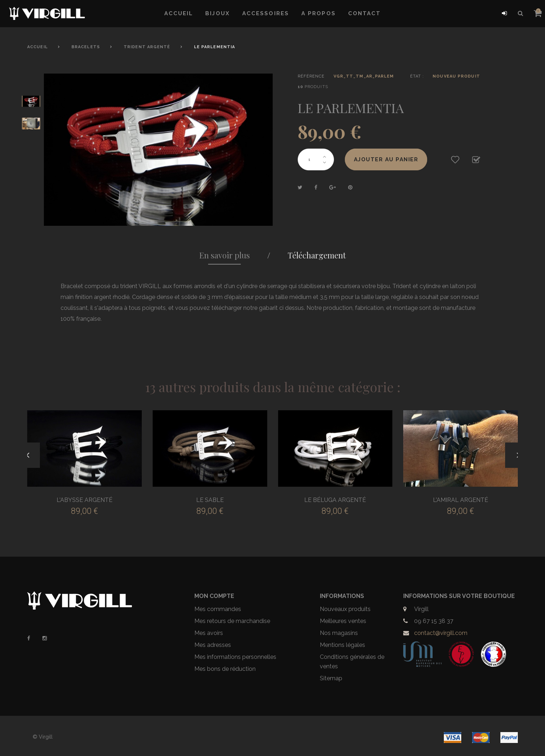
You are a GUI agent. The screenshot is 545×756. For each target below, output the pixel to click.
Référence (311, 76)
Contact (365, 13)
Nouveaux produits (345, 609)
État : (417, 76)
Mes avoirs (209, 633)
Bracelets (86, 47)
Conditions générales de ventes (352, 662)
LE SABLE (210, 500)
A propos (319, 13)
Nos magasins (339, 633)
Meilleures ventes (343, 621)
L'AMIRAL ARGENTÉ (461, 500)
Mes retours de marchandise (232, 621)
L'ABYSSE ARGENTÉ (84, 500)
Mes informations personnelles (235, 657)
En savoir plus (224, 255)
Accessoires (266, 13)
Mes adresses (213, 645)
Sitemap (331, 678)
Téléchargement (317, 255)
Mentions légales (342, 645)
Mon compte (214, 596)
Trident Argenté (147, 47)
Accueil (179, 13)
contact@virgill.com (441, 633)
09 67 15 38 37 (434, 621)
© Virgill (43, 737)
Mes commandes (218, 609)
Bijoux (218, 13)
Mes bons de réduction (225, 669)
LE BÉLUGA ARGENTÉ (335, 500)
